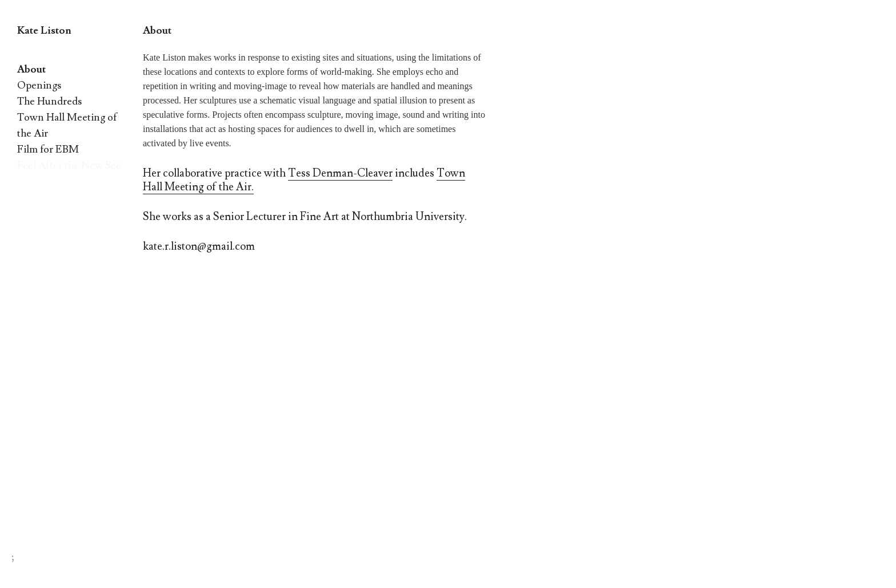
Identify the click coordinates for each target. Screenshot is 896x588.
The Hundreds (49, 101)
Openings (39, 85)
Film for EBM (48, 149)
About (31, 69)
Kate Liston (44, 31)
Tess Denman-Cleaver (340, 173)
